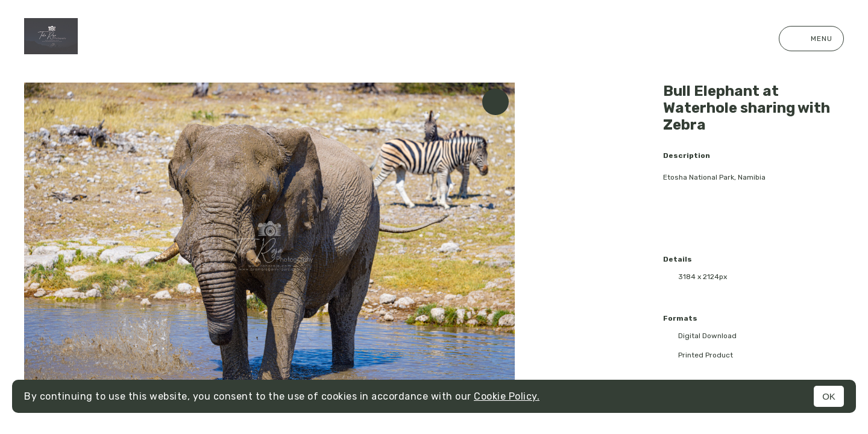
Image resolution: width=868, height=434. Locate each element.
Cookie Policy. (507, 396)
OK (829, 396)
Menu (811, 39)
